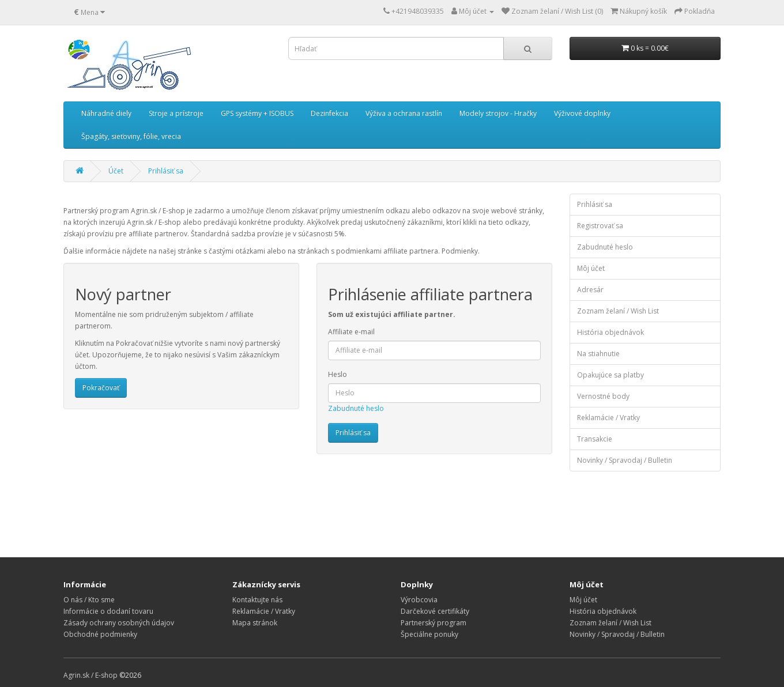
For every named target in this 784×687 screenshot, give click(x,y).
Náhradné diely (106, 113)
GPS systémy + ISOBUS (257, 113)
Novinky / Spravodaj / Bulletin (625, 460)
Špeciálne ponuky (429, 634)
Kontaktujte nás (257, 600)
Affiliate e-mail (351, 332)
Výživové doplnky (582, 113)
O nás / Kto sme (89, 600)
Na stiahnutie (598, 354)
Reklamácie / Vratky (608, 418)
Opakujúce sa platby (610, 375)
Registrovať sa (600, 226)
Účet (116, 171)
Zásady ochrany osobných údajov (119, 623)
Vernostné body (603, 396)
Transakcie (595, 439)
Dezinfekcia (329, 113)
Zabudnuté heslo (356, 408)
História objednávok (610, 332)
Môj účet (591, 268)
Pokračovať (101, 388)
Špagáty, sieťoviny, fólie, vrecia (131, 136)
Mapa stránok (255, 623)
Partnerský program (434, 623)
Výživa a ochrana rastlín (404, 113)
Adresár (590, 290)
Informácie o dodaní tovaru (108, 611)
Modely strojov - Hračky (498, 113)
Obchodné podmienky (100, 634)
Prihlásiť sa (166, 171)
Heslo (338, 374)
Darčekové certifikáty (435, 611)
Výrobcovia (419, 600)
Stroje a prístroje (176, 113)
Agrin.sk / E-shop (91, 675)
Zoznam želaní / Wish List (618, 311)
